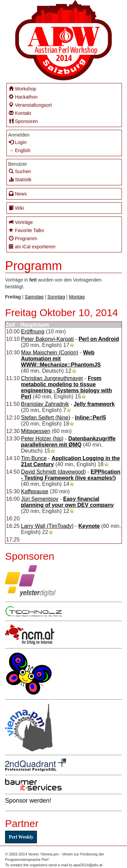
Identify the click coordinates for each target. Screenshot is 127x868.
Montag (77, 297)
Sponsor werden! (28, 801)
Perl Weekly (21, 837)
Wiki (16, 208)
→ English (20, 150)
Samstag (34, 297)
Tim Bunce (34, 458)
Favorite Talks (26, 230)
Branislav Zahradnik (45, 404)
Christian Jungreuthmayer (52, 378)
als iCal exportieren (32, 246)
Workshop (23, 89)
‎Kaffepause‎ (35, 491)
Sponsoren (23, 121)
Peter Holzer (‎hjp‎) (42, 439)
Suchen (20, 171)
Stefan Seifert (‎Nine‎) (46, 418)
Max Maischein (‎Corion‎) (50, 353)
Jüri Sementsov (40, 499)
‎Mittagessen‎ (36, 431)
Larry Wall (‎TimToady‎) (47, 526)
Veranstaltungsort (30, 105)
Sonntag (56, 297)
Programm (23, 238)
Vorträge (21, 222)
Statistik (20, 179)
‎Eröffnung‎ (33, 332)
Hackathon (23, 97)
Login (18, 142)
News (18, 194)
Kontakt (20, 113)
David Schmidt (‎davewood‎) (53, 472)
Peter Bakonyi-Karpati (47, 339)
